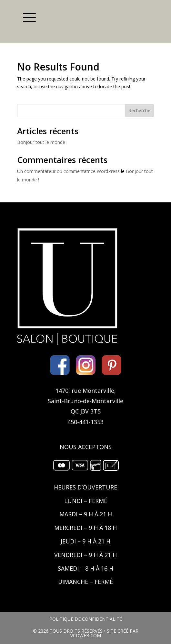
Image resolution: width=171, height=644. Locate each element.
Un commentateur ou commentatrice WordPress (68, 171)
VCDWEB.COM (86, 635)
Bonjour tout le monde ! (42, 142)
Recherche (139, 110)
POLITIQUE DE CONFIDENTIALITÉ (86, 619)
